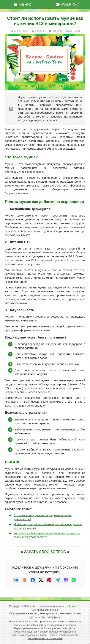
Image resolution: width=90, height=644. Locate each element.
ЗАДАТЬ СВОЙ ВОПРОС (45, 552)
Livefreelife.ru (72, 606)
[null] (16, 580)
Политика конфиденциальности (29, 635)
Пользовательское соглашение (45, 638)
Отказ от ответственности (63, 635)
